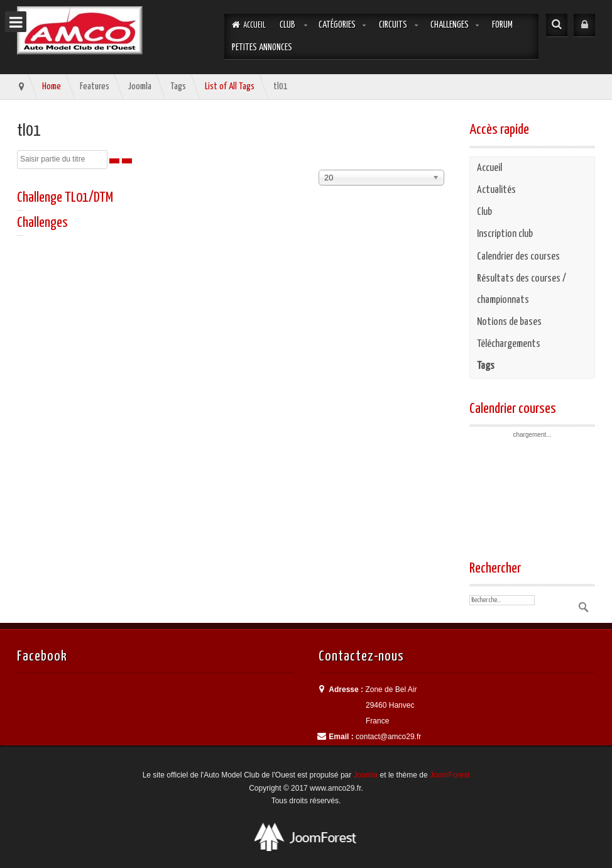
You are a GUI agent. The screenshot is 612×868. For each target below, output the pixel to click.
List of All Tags (230, 86)
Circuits (393, 25)
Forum (502, 25)
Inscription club (505, 234)
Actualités (496, 190)
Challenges (450, 25)
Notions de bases (509, 322)
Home (52, 86)
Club (287, 25)
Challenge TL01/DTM (65, 198)
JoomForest (450, 775)
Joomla (366, 775)
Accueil (489, 168)
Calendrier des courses (518, 257)
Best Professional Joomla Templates (306, 837)
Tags (486, 366)
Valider (582, 607)
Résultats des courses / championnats (522, 289)
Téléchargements (509, 344)
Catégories (337, 25)
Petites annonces (262, 47)
